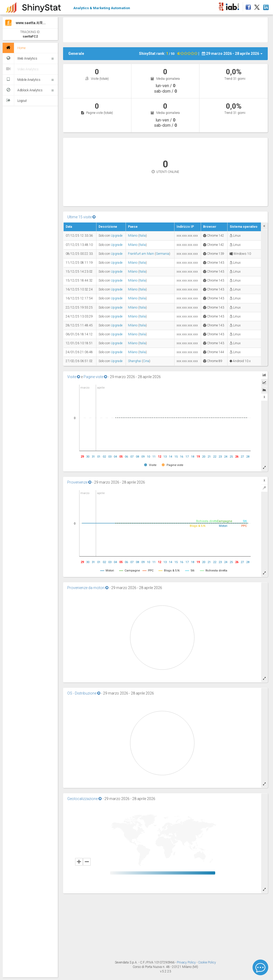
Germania (163, 254)
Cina (146, 361)
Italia (143, 236)
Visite (74, 377)
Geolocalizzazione (84, 799)
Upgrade (117, 236)
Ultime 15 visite (81, 217)
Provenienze (79, 482)
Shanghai (135, 361)
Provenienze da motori (88, 588)
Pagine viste (95, 377)
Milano (133, 236)
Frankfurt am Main (141, 254)
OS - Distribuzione (84, 693)
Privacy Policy (187, 962)
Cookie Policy (207, 962)
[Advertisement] (166, 29)
